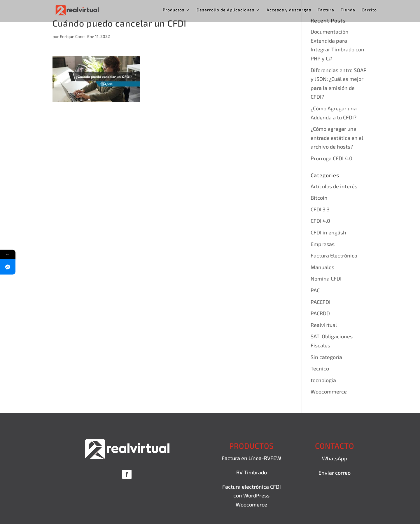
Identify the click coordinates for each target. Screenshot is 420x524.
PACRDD (320, 313)
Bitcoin (319, 198)
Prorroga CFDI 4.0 (331, 158)
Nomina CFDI (326, 278)
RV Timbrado (252, 472)
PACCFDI (321, 302)
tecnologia (323, 380)
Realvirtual (324, 325)
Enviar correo (335, 473)
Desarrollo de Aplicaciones (225, 10)
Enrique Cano (72, 36)
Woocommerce (329, 391)
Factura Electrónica (334, 255)
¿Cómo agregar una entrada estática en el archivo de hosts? (337, 138)
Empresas (323, 244)
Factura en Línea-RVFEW (251, 458)
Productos (174, 10)
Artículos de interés (334, 186)
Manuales (322, 267)
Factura (326, 10)
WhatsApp (335, 458)
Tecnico (320, 368)
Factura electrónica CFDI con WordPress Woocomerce (252, 496)
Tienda (348, 10)
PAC (315, 290)
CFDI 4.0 (320, 221)
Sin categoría (326, 357)
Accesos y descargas (289, 10)
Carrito (369, 10)
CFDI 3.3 (320, 209)
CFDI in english (328, 232)
